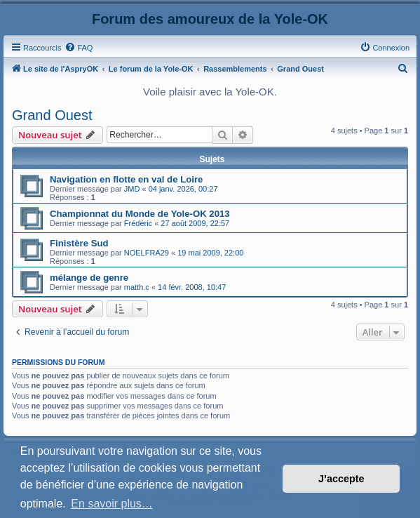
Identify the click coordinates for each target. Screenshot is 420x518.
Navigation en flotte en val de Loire (126, 179)
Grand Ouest (52, 115)
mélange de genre (89, 278)
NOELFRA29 (147, 253)
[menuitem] (79, 48)
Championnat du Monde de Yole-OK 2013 (140, 214)
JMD (132, 189)
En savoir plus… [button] (112, 504)
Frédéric (138, 223)
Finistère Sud (79, 243)
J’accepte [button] (341, 479)
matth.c (137, 287)
